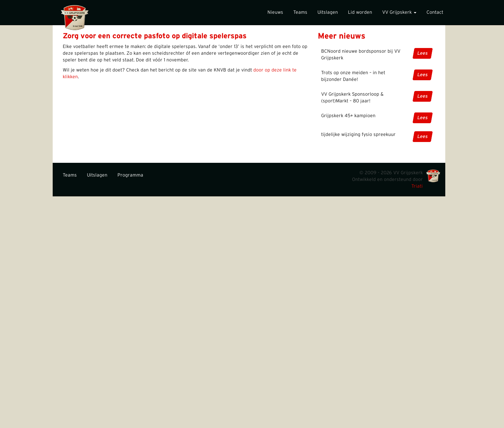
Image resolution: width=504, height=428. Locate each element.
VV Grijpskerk (399, 12)
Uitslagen (328, 12)
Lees (423, 53)
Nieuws (275, 12)
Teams (300, 12)
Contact (435, 12)
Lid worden (360, 12)
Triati (417, 186)
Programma (130, 175)
